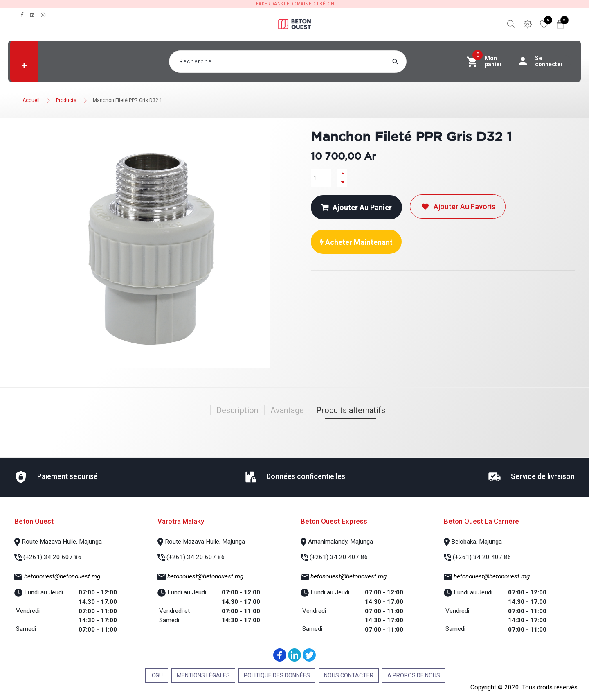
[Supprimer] (342, 182)
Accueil (31, 100)
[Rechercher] (411, 62)
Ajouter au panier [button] (356, 207)
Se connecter (545, 61)
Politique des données (277, 675)
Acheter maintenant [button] (356, 242)
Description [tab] (237, 410)
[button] (24, 65)
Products (66, 100)
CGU (157, 675)
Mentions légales (203, 675)
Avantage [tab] (287, 410)
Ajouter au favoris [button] (458, 207)
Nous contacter (349, 675)
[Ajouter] (342, 173)
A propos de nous (414, 675)
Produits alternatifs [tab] (351, 410)
